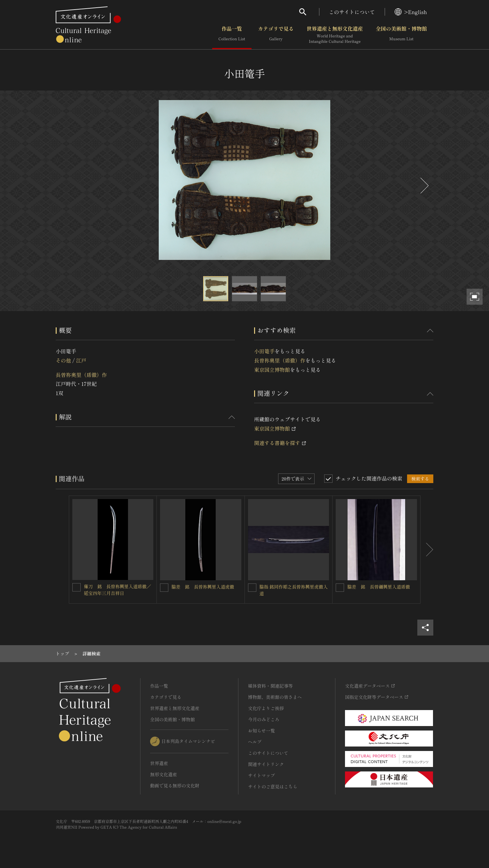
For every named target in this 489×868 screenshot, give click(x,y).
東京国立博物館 (272, 370)
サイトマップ (261, 775)
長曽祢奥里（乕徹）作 (81, 375)
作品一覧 (232, 35)
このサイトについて (352, 12)
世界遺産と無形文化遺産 (335, 35)
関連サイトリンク (266, 764)
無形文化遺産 (164, 774)
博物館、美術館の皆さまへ (275, 697)
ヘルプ (255, 742)
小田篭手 (264, 351)
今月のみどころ (264, 719)
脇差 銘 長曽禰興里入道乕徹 (379, 587)
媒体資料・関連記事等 (270, 686)
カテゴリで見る (276, 35)
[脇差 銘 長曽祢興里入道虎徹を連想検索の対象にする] (164, 588)
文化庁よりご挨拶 (266, 708)
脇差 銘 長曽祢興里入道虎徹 (203, 587)
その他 (63, 360)
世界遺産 (159, 763)
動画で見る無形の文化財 (175, 786)
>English (411, 12)
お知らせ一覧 (261, 731)
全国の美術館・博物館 (401, 35)
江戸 (81, 360)
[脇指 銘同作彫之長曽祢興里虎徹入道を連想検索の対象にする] (252, 588)
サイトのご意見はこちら (273, 786)
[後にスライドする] (424, 186)
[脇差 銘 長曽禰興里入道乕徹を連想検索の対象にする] (340, 588)
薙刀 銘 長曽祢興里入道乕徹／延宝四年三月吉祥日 (117, 590)
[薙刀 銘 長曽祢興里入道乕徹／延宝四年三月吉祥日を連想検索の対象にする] (76, 587)
